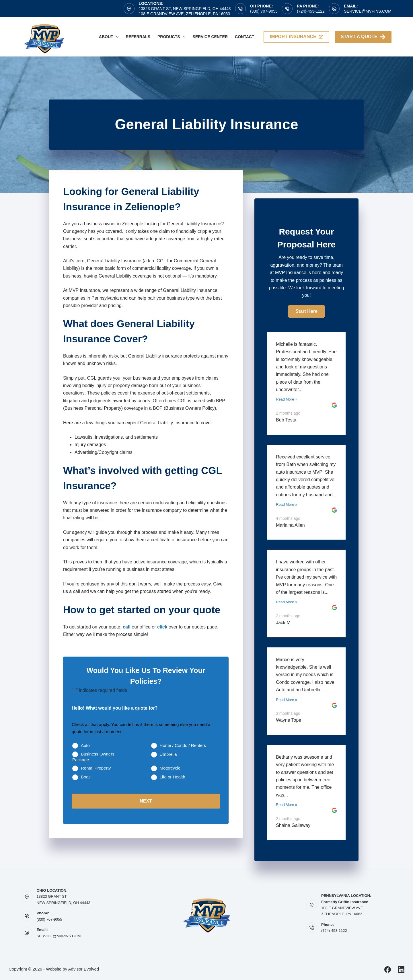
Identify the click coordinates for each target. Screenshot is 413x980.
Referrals (138, 37)
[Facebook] (388, 970)
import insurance (296, 37)
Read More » (287, 399)
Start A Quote (363, 37)
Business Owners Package (93, 757)
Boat (85, 777)
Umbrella (168, 754)
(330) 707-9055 (264, 11)
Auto (85, 745)
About (110, 37)
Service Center (210, 37)
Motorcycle (170, 768)
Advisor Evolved (84, 969)
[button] (306, 311)
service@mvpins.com (368, 11)
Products (173, 37)
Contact (245, 37)
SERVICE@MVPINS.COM (59, 936)
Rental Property (96, 768)
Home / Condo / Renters (183, 745)
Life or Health (173, 777)
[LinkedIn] (401, 970)
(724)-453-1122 (311, 11)
